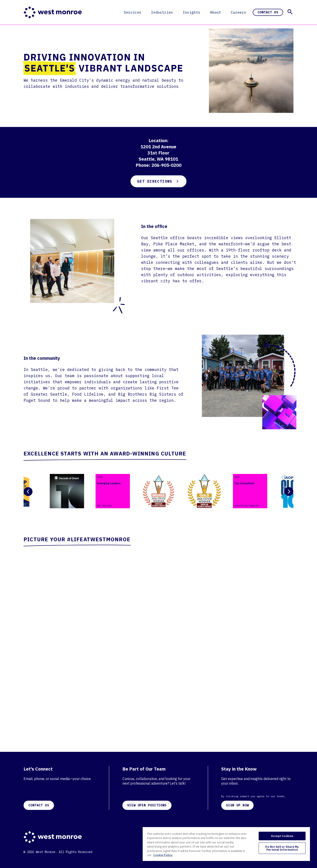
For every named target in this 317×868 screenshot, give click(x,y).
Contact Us (268, 12)
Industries (162, 12)
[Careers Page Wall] (158, 639)
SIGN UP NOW (237, 805)
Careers (238, 12)
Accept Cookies (282, 836)
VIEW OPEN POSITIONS (147, 805)
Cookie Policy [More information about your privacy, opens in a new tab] (163, 855)
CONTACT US (39, 805)
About (216, 12)
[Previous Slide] (28, 492)
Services (133, 12)
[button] (290, 12)
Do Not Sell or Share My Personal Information (282, 848)
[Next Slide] (289, 492)
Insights (192, 12)
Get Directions (158, 181)
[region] (226, 844)
